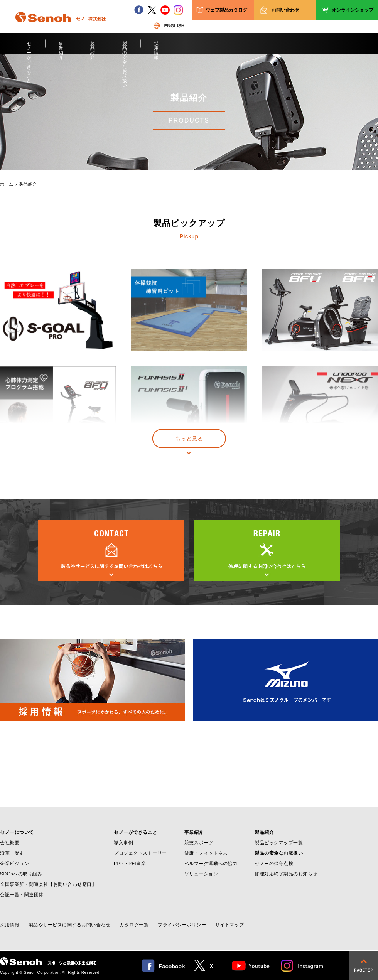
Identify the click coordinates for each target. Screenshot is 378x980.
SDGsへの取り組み (21, 874)
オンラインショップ (353, 10)
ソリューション (201, 874)
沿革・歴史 (12, 853)
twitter (152, 10)
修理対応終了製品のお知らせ (286, 874)
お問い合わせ (285, 10)
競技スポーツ (199, 843)
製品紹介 (93, 47)
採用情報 (156, 47)
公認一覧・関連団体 (22, 895)
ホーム (7, 184)
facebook (139, 10)
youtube (165, 10)
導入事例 (123, 843)
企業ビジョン (14, 864)
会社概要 (10, 843)
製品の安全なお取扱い (125, 47)
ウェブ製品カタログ (226, 10)
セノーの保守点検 (274, 864)
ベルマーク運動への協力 (211, 864)
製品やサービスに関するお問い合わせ (70, 925)
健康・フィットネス (206, 853)
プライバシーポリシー (182, 925)
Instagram (302, 966)
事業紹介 (61, 47)
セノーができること (29, 47)
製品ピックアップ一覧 (279, 843)
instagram (178, 10)
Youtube (251, 966)
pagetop (364, 966)
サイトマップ (230, 925)
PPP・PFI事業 (130, 864)
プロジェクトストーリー (140, 853)
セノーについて (17, 832)
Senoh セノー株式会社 (61, 29)
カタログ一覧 (134, 925)
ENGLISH (169, 25)
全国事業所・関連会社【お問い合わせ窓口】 (48, 884)
